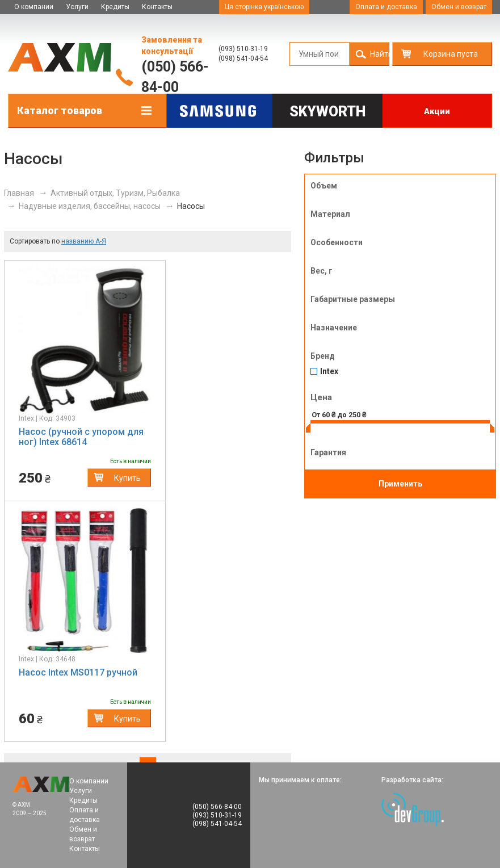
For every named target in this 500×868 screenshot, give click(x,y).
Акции (437, 111)
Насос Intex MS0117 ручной (78, 672)
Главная (19, 193)
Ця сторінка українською (264, 7)
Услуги (77, 7)
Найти (380, 54)
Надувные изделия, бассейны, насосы (90, 206)
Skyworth (327, 112)
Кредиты (115, 7)
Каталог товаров (60, 110)
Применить (400, 484)
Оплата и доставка (386, 7)
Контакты (157, 7)
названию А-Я (84, 241)
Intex (329, 372)
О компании (34, 7)
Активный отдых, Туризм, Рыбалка (115, 193)
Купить (127, 478)
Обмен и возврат (459, 7)
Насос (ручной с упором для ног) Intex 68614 (81, 437)
